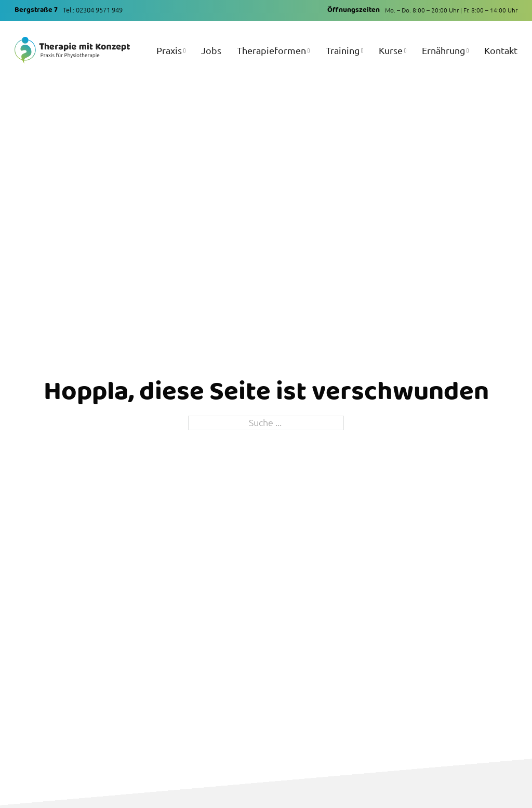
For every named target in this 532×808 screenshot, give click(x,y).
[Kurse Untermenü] (405, 57)
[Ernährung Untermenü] (468, 57)
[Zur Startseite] (72, 50)
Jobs (211, 50)
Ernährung (443, 50)
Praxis (169, 50)
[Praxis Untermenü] (184, 57)
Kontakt (501, 50)
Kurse (391, 50)
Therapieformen (271, 50)
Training (343, 50)
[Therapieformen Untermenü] (309, 57)
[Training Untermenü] (362, 57)
